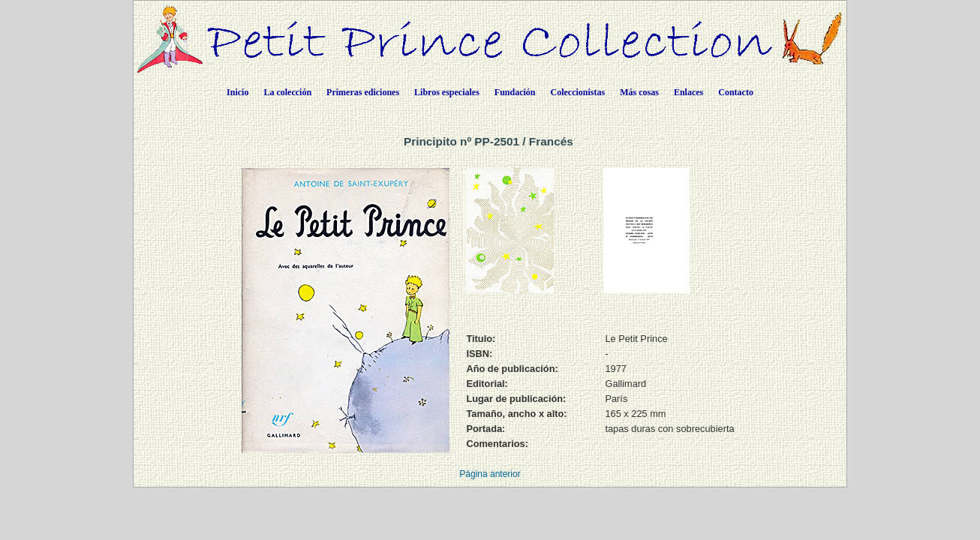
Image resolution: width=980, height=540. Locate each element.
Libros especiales (447, 92)
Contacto (736, 92)
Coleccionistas (578, 92)
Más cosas (639, 92)
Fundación (515, 92)
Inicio (237, 92)
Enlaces (688, 92)
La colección (287, 92)
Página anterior (490, 474)
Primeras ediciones (363, 92)
